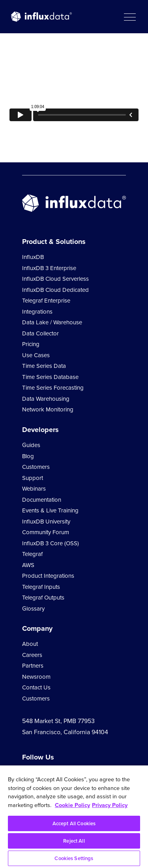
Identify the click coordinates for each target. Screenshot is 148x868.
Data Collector (40, 333)
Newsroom (36, 677)
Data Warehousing (46, 399)
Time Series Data (44, 366)
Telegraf (32, 554)
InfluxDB (33, 257)
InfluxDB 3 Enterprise (49, 268)
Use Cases (36, 355)
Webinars (34, 489)
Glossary (33, 609)
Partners (33, 666)
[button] (129, 17)
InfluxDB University (46, 522)
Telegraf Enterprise (46, 301)
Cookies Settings (74, 858)
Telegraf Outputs (43, 598)
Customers (36, 467)
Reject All (74, 841)
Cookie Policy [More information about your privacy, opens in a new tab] (72, 805)
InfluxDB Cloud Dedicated (55, 290)
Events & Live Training (50, 510)
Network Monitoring (48, 409)
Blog (28, 456)
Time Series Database (50, 377)
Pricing (31, 344)
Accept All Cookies (74, 823)
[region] (74, 817)
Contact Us (36, 687)
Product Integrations (48, 576)
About (30, 644)
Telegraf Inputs (41, 587)
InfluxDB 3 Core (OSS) (51, 543)
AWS (28, 565)
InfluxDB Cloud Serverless (55, 279)
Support (33, 478)
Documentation (42, 500)
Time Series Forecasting (53, 388)
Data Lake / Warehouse (52, 322)
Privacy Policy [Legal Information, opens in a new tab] (110, 805)
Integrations (37, 312)
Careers (32, 655)
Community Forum (46, 532)
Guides (31, 445)
